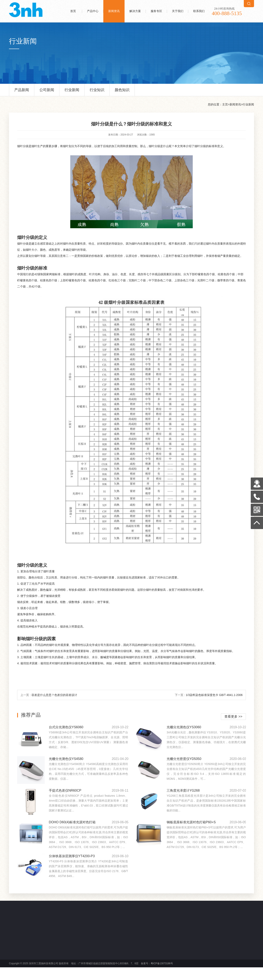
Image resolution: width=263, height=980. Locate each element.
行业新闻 (72, 92)
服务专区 (156, 11)
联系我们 (199, 11)
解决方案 (135, 11)
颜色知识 (122, 92)
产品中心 (93, 11)
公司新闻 (47, 92)
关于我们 (178, 11)
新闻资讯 (114, 11)
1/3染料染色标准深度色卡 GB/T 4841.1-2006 (214, 695)
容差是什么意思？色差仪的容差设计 (54, 695)
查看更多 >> (233, 717)
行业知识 (97, 92)
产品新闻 (22, 92)
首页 (73, 11)
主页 (225, 104)
